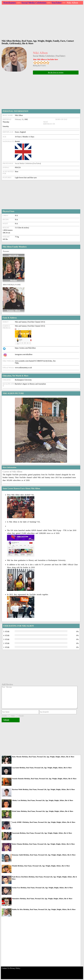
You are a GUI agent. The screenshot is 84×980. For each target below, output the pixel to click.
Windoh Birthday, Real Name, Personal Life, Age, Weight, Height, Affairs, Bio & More (41, 866)
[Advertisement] (42, 21)
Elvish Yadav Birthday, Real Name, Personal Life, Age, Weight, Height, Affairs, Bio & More (43, 811)
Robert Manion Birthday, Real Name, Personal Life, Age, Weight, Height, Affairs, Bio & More (43, 844)
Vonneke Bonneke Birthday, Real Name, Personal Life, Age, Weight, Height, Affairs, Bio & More (44, 779)
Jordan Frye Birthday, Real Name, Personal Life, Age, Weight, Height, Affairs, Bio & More (42, 888)
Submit (6, 720)
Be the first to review (56, 72)
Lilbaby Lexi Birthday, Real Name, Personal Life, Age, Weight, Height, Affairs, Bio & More (42, 800)
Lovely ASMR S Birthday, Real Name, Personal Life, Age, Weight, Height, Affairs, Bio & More (44, 822)
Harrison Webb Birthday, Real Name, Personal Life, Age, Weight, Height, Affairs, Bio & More (43, 790)
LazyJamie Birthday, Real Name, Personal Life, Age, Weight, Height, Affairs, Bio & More (42, 768)
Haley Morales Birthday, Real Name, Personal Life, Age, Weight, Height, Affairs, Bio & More (43, 757)
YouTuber (56, 3)
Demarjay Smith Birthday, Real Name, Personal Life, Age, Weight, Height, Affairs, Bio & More (44, 855)
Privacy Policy (15, 968)
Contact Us (6, 968)
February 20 (19, 119)
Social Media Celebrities (34, 3)
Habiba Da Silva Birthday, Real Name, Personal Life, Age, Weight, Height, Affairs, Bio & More (44, 909)
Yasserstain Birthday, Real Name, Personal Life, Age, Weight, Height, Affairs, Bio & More (42, 833)
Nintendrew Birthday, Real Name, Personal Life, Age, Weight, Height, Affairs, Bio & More (42, 899)
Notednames (10, 3)
